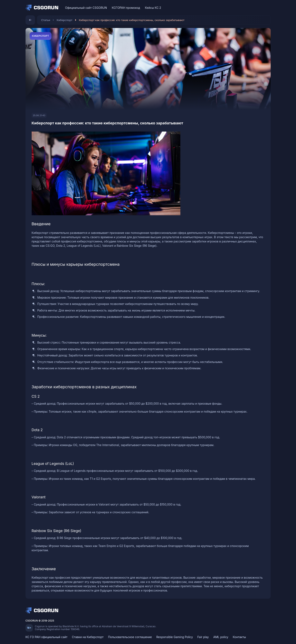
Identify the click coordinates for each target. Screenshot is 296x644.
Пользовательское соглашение (130, 637)
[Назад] (30, 20)
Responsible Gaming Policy (175, 637)
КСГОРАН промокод (126, 8)
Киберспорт (65, 20)
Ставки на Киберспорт (88, 637)
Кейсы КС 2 (153, 8)
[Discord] (259, 8)
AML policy (221, 637)
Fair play (203, 637)
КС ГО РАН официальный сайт (47, 637)
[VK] (252, 8)
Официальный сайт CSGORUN (86, 8)
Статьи (46, 20)
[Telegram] (266, 8)
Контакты (239, 637)
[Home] (43, 8)
